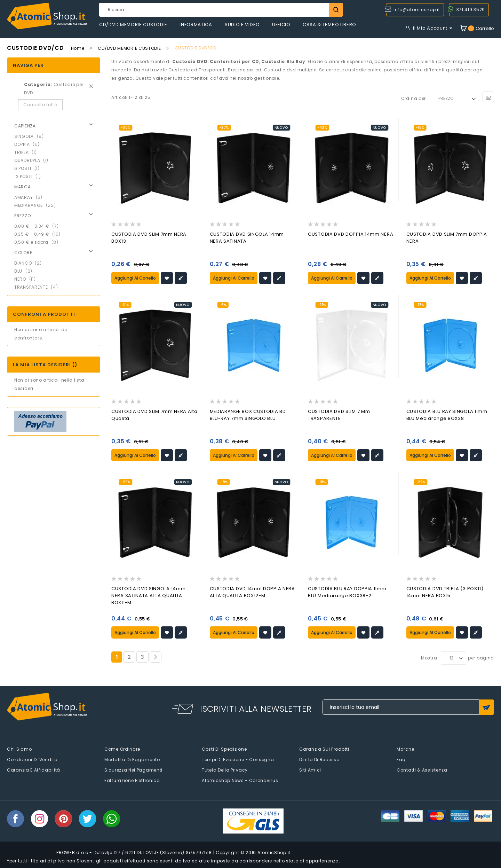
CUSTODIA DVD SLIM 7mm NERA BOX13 (149, 238)
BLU (25, 271)
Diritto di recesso (319, 759)
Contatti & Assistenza (422, 769)
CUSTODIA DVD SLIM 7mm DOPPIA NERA (447, 238)
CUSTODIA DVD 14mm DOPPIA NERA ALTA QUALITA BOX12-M (252, 592)
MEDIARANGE (37, 205)
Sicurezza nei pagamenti (133, 769)
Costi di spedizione (224, 748)
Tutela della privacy (225, 769)
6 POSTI (29, 168)
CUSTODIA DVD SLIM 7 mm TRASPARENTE (339, 415)
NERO (27, 279)
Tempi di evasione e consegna (238, 759)
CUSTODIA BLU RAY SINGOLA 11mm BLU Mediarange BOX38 (447, 415)
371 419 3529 (471, 10)
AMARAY (30, 197)
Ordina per (413, 98)
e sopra (38, 242)
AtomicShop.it (274, 852)
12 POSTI (30, 176)
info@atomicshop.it (417, 10)
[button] (167, 278)
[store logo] (47, 16)
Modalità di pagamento (132, 759)
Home (78, 48)
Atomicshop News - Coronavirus (240, 780)
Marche (405, 748)
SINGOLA (31, 136)
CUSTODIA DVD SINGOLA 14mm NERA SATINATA (247, 238)
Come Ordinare (122, 748)
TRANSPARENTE (38, 287)
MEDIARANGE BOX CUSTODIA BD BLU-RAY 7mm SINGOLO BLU (248, 415)
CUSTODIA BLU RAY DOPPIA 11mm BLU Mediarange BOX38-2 (347, 592)
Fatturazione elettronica (132, 780)
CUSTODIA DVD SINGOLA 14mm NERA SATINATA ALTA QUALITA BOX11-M (149, 595)
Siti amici (310, 769)
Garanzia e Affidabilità (34, 769)
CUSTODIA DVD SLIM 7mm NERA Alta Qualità (154, 415)
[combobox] (221, 10)
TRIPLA (28, 152)
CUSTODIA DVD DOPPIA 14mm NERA (351, 234)
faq (401, 759)
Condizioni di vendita (32, 759)
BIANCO (30, 263)
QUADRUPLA (33, 160)
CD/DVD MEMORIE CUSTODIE (129, 48)
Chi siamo (19, 748)
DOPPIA (29, 144)
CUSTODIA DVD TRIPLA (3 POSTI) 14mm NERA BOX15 (445, 592)
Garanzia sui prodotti (324, 748)
